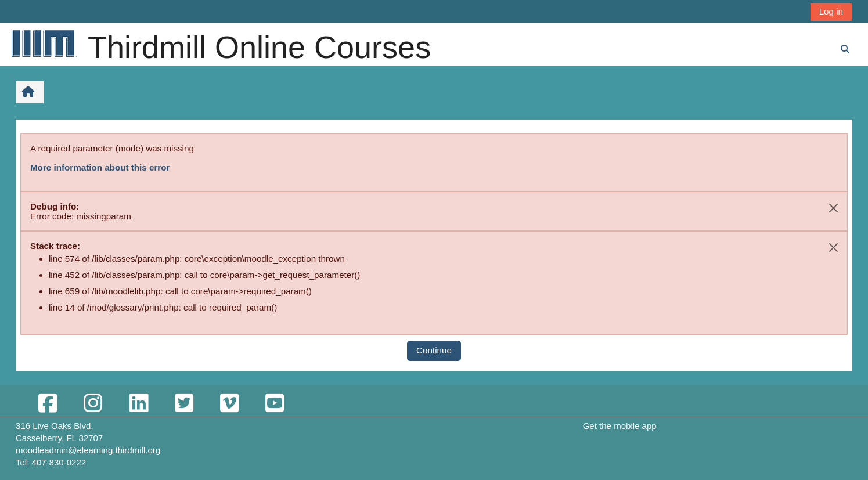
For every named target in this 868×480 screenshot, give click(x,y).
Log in (831, 11)
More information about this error (100, 167)
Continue (434, 350)
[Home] (44, 43)
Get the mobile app (620, 426)
